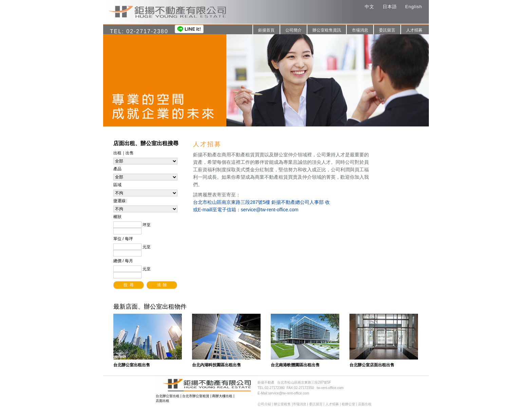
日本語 (390, 7)
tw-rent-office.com (330, 388)
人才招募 (414, 30)
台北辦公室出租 (168, 396)
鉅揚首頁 (266, 30)
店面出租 (163, 401)
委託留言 (387, 30)
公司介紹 (264, 404)
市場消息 (360, 30)
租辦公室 (348, 404)
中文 (369, 7)
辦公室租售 (282, 404)
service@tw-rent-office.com (270, 210)
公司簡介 (293, 30)
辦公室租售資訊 (327, 30)
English (414, 7)
